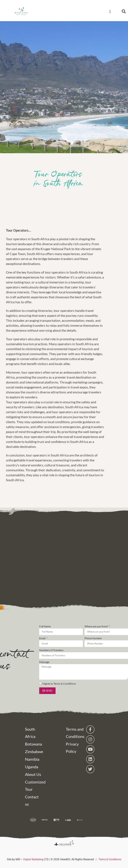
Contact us (32, 800)
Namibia (32, 759)
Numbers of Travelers (51, 650)
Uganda (32, 767)
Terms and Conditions (74, 733)
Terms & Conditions (110, 859)
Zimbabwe (33, 752)
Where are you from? (97, 626)
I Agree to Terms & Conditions (59, 684)
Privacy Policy (72, 748)
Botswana (33, 744)
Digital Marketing (33, 859)
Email (43, 638)
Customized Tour (33, 786)
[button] (110, 12)
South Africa (30, 733)
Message (44, 662)
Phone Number (93, 638)
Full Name (45, 626)
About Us (33, 774)
